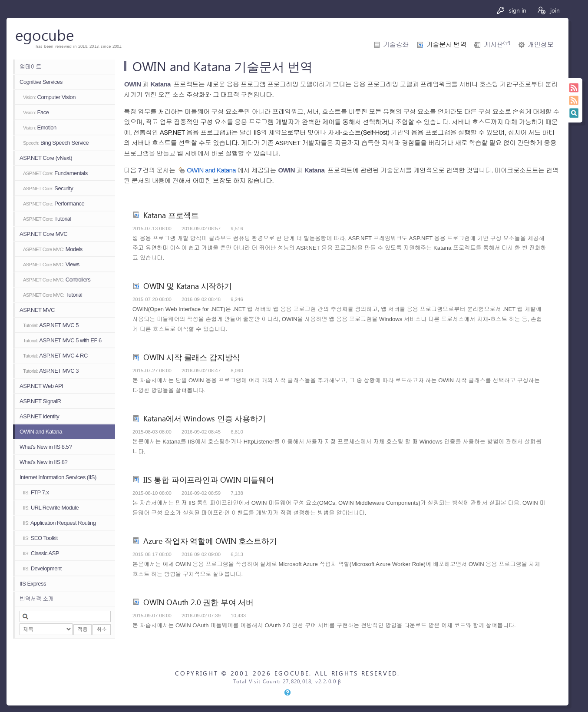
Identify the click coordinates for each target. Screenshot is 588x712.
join (548, 10)
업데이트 (30, 67)
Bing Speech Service (56, 143)
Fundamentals (55, 173)
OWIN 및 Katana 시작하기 (188, 286)
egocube (45, 35)
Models (53, 249)
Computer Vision (49, 97)
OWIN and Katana (41, 432)
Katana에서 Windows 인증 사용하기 (205, 418)
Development (42, 568)
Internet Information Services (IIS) (58, 477)
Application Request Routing (59, 523)
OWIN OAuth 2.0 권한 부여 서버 (198, 602)
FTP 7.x (36, 492)
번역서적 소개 (36, 599)
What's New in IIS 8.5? (46, 447)
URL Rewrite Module (51, 508)
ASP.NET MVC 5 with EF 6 (62, 340)
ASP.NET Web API (41, 386)
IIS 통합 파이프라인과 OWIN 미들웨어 (209, 479)
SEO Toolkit (40, 538)
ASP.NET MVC (37, 310)
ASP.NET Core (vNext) (46, 158)
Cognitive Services (41, 82)
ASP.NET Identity (39, 416)
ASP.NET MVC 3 (51, 371)
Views (51, 264)
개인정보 (540, 45)
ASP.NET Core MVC (43, 234)
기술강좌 (396, 45)
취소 (102, 629)
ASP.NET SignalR (40, 401)
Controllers (57, 280)
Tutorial (47, 219)
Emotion (40, 127)
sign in (511, 10)
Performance (54, 204)
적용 (83, 629)
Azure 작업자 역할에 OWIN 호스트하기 (210, 541)
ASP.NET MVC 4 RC (55, 356)
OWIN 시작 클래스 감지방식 (192, 357)
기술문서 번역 (446, 45)
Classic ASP (41, 553)
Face (36, 112)
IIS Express (33, 584)
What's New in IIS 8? (43, 462)
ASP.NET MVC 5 (51, 325)
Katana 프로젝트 (171, 215)
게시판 (497, 45)
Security (48, 188)
